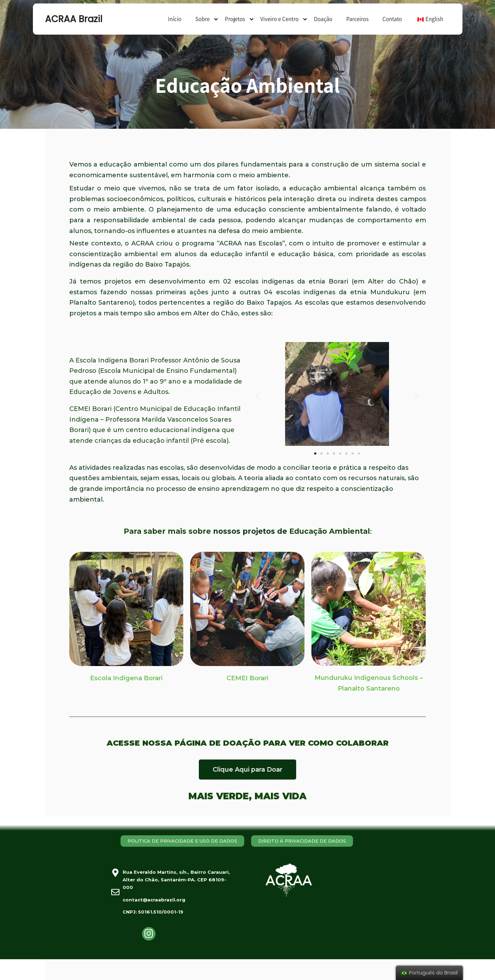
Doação (323, 19)
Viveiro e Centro (280, 19)
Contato (392, 19)
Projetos (235, 19)
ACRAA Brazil (74, 19)
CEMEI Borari (247, 678)
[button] (315, 453)
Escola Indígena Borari (126, 678)
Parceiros (357, 19)
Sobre (203, 19)
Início (175, 19)
